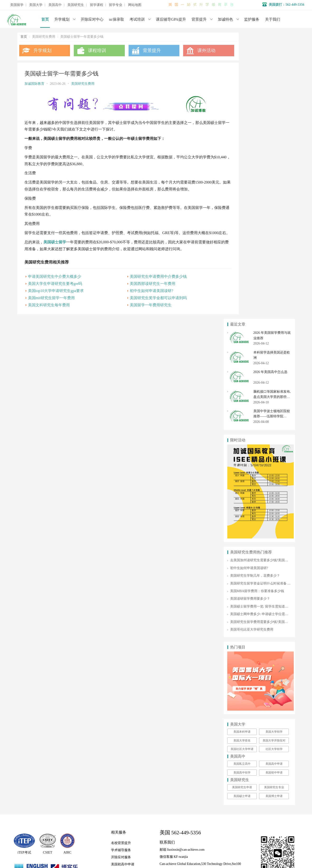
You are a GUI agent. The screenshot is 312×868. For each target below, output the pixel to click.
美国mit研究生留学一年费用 (51, 303)
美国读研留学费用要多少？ (250, 312)
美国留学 (17, 5)
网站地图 (135, 5)
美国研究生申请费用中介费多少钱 (149, 281)
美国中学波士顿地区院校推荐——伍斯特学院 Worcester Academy (272, 130)
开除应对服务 (121, 571)
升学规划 (62, 19)
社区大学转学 (274, 463)
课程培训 (93, 51)
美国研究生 (76, 5)
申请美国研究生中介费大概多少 (55, 281)
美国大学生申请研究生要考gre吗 (55, 289)
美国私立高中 (242, 477)
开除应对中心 (92, 19)
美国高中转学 (242, 486)
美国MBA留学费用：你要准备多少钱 (257, 305)
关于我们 (273, 19)
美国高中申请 (274, 477)
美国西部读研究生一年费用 (143, 289)
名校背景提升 (121, 557)
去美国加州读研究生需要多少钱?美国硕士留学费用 (267, 274)
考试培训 (137, 19)
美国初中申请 (274, 486)
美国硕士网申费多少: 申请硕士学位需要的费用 (264, 328)
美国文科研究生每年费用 (49, 310)
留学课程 (97, 5)
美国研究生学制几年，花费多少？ (255, 289)
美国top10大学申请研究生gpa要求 (56, 296)
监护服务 (252, 19)
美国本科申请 (242, 445)
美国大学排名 (242, 454)
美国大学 (36, 5)
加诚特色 (225, 19)
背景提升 (199, 19)
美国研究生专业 (274, 501)
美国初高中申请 (123, 578)
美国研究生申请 (242, 501)
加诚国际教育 (34, 84)
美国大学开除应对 (274, 454)
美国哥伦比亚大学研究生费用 (252, 343)
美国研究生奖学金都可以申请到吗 (149, 303)
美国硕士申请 (242, 509)
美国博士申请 (274, 509)
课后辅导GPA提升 (171, 19)
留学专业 (116, 5)
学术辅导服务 (121, 564)
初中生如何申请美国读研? (142, 296)
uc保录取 (117, 19)
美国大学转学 (274, 445)
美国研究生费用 (83, 84)
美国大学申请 (121, 585)
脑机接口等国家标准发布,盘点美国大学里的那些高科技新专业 (272, 110)
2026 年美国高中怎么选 (270, 86)
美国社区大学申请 (242, 463)
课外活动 (193, 51)
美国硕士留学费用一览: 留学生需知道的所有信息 (266, 320)
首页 (45, 19)
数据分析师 (39, 605)
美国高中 (55, 5)
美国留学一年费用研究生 (141, 310)
